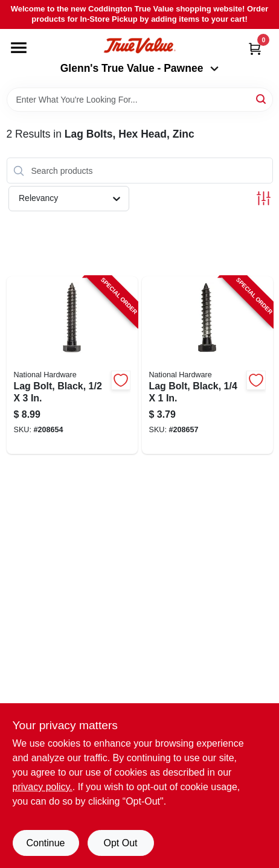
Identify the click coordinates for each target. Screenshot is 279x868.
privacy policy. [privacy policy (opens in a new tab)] (43, 787)
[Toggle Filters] (264, 198)
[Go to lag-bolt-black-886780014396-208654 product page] (72, 365)
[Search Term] (140, 100)
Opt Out (120, 843)
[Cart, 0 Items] (255, 49)
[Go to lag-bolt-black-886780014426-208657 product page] (207, 365)
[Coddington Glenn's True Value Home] (139, 46)
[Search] (262, 99)
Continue (45, 843)
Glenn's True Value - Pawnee (139, 68)
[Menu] (19, 48)
